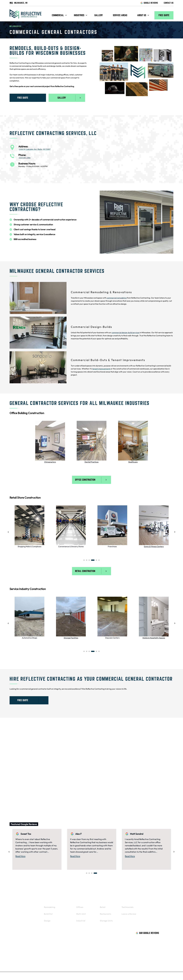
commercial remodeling (117, 298)
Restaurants (106, 915)
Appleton (155, 751)
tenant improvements (101, 369)
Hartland (106, 765)
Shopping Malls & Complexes (29, 547)
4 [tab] (93, 561)
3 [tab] (89, 561)
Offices (80, 909)
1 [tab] (84, 561)
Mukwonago (64, 751)
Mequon (154, 778)
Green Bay (156, 765)
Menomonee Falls (110, 751)
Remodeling (50, 909)
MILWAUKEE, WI (18, 3)
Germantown (19, 772)
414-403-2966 (19, 941)
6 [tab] (99, 561)
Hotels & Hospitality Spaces (154, 639)
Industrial (81, 922)
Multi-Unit (81, 915)
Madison (155, 772)
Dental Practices (92, 462)
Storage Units (106, 922)
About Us (127, 902)
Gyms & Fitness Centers (154, 547)
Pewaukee (17, 778)
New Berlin (63, 758)
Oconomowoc (108, 772)
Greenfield (107, 785)
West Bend (63, 785)
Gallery (99, 15)
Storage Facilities (71, 639)
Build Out (48, 915)
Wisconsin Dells (158, 785)
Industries (79, 15)
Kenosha (62, 792)
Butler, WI (36, 933)
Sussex (105, 758)
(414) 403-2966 (25, 158)
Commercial (58, 15)
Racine (154, 758)
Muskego (62, 765)
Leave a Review (129, 915)
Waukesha (17, 758)
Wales (61, 772)
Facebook (17, 949)
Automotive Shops (30, 639)
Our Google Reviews (148, 934)
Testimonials (128, 909)
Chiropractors (50, 462)
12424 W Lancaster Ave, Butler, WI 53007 (35, 149)
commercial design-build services (125, 333)
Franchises (112, 547)
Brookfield (17, 765)
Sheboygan (107, 792)
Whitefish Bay (19, 799)
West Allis (17, 785)
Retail (103, 909)
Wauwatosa (18, 792)
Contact (152, 902)
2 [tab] (87, 561)
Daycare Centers (112, 639)
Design (47, 922)
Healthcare (133, 462)
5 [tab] (96, 561)
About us (142, 15)
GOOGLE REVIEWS (149, 3)
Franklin (62, 778)
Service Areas (120, 15)
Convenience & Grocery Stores (71, 547)
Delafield (106, 778)
